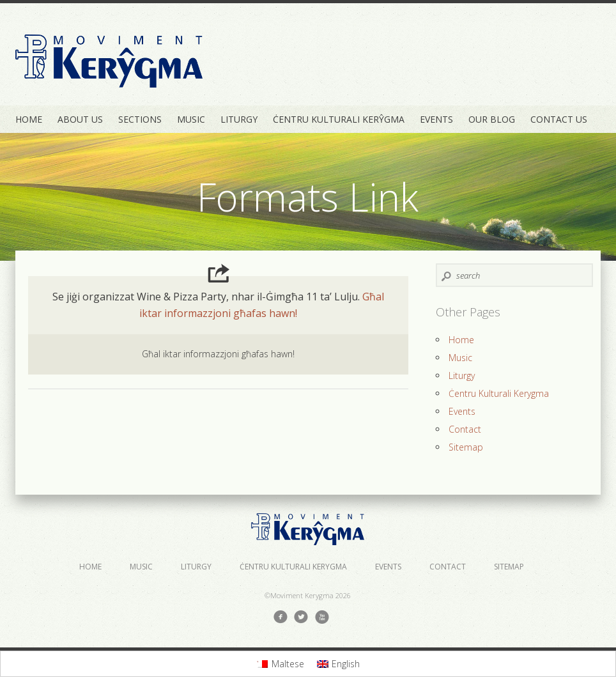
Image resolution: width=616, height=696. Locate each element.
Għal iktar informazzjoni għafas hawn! (218, 354)
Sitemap (466, 447)
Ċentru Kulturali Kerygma (499, 393)
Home (29, 119)
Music (191, 119)
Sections (140, 119)
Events (436, 119)
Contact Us (559, 119)
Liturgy (239, 119)
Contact (465, 429)
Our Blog (492, 119)
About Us (80, 119)
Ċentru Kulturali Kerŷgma (339, 119)
